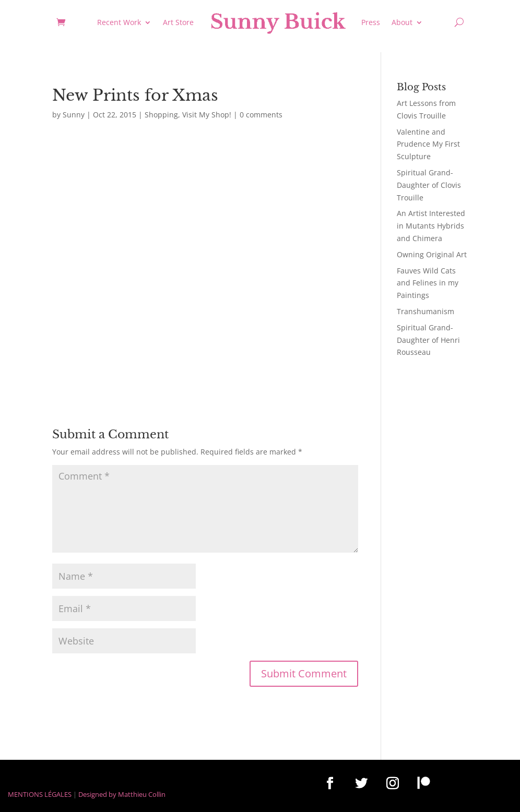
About (402, 22)
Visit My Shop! (207, 115)
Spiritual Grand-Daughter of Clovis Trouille (429, 185)
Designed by (97, 794)
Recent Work (119, 22)
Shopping (161, 115)
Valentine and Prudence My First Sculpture (428, 144)
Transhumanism (426, 311)
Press (371, 22)
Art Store (178, 22)
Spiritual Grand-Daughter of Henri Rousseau (428, 340)
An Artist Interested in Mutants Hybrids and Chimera (431, 226)
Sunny (74, 115)
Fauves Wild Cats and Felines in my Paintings (428, 283)
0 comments (261, 115)
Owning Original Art (432, 254)
